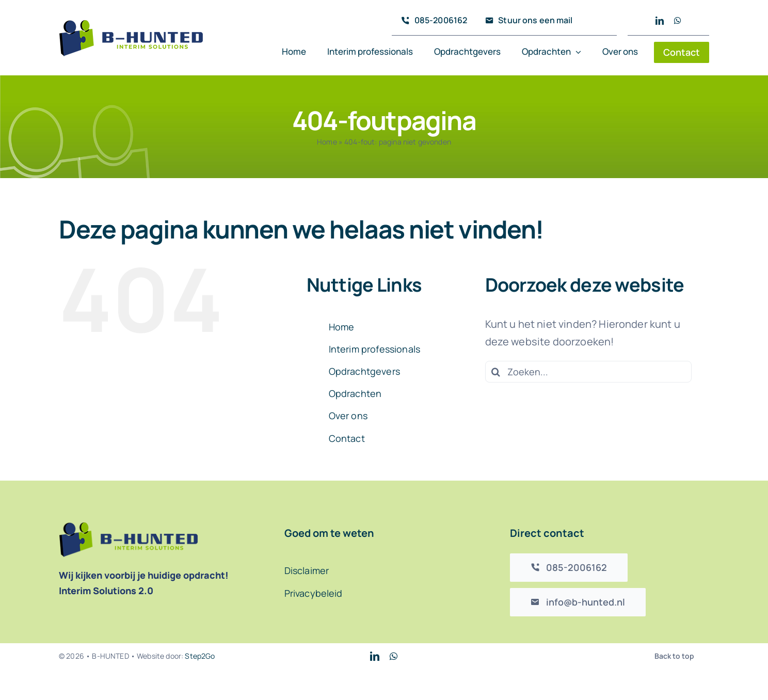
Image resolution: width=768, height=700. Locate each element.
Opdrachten (355, 393)
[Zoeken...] (588, 372)
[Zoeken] (496, 372)
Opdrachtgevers (364, 371)
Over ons (348, 416)
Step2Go (200, 656)
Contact (347, 438)
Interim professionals (374, 349)
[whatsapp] (678, 21)
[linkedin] (660, 21)
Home (327, 142)
